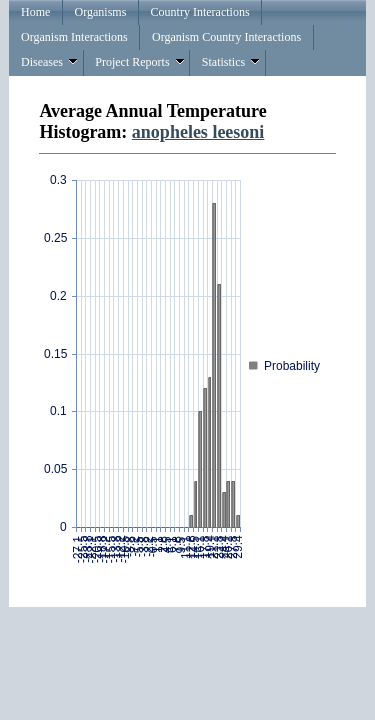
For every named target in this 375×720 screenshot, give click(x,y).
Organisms (101, 12)
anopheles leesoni (198, 132)
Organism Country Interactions (226, 37)
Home (35, 12)
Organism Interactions (74, 37)
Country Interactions (200, 12)
